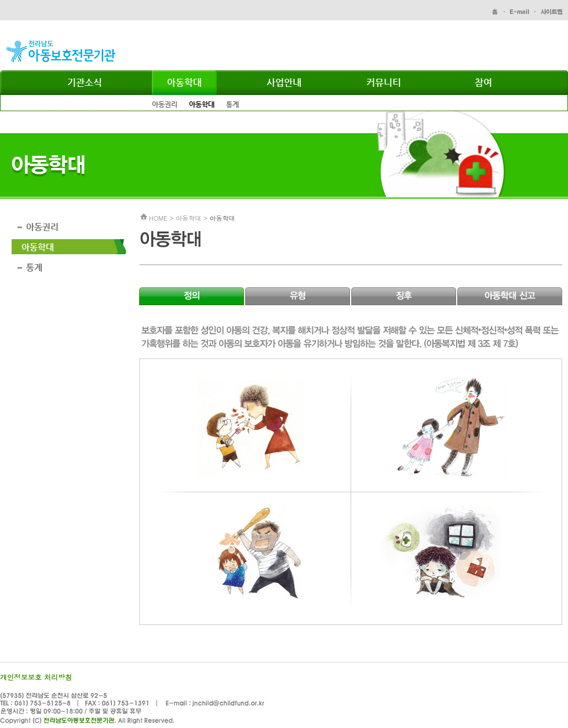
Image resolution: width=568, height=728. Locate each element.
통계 (232, 104)
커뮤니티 (384, 83)
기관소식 (85, 83)
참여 (483, 83)
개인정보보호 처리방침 (36, 677)
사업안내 (284, 83)
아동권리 (165, 104)
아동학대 (184, 83)
